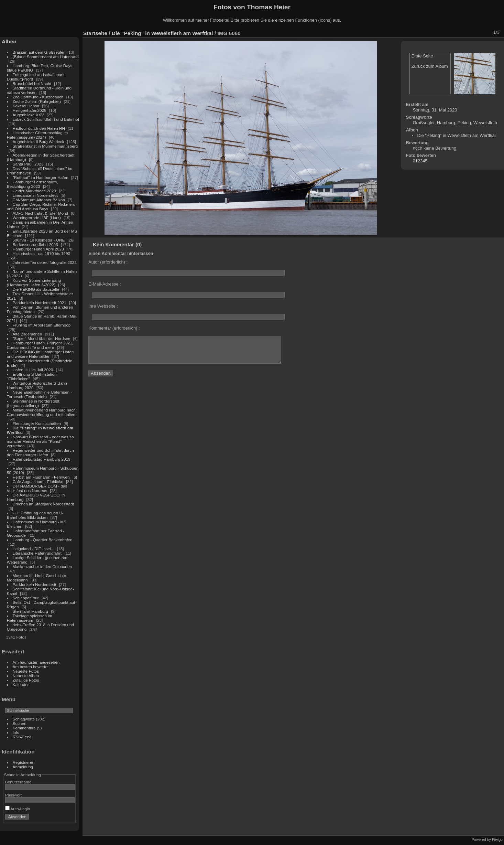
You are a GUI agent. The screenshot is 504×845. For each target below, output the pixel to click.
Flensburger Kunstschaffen (37, 423)
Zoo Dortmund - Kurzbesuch (38, 97)
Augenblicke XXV (28, 115)
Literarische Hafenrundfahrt (37, 553)
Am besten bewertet (31, 667)
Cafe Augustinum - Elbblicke (38, 482)
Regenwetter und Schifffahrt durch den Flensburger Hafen (40, 452)
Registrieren (24, 762)
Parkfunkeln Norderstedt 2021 (40, 303)
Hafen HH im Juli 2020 (33, 370)
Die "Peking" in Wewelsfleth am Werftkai (162, 33)
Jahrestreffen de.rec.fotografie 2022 (45, 262)
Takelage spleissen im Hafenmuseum (30, 618)
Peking (464, 123)
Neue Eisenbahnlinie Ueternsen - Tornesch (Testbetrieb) (39, 394)
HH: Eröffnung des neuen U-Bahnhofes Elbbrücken (35, 515)
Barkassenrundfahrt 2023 (35, 244)
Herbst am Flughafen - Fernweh (42, 477)
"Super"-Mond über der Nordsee (42, 338)
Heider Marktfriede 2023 (34, 191)
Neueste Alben (26, 676)
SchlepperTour (26, 598)
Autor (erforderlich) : (108, 262)
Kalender (21, 684)
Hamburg (446, 123)
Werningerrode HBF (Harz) (37, 218)
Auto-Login (18, 809)
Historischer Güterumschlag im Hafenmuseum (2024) (37, 135)
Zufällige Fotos (26, 680)
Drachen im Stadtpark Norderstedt (43, 504)
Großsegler (424, 123)
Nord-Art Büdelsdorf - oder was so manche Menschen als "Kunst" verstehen (40, 441)
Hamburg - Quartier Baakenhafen (43, 540)
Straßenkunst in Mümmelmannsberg (45, 146)
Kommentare (24, 728)
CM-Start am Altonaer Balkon (39, 200)
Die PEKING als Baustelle (36, 289)
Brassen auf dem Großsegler (39, 52)
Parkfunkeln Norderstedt (35, 584)
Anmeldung (23, 767)
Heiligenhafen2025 (30, 110)
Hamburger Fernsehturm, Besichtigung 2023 (32, 184)
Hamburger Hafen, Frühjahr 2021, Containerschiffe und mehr (40, 345)
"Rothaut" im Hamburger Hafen (41, 177)
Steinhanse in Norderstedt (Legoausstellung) (33, 403)
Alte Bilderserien (28, 334)
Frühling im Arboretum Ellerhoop (42, 325)
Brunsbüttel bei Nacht (32, 83)
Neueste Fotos (26, 671)
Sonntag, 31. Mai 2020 (435, 110)
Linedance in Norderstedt (35, 195)
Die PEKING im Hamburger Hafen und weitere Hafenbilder (40, 354)
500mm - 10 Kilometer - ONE (39, 240)
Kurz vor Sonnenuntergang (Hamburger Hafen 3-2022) (34, 282)
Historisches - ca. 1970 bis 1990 (41, 253)
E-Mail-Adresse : (105, 284)
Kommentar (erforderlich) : (114, 328)
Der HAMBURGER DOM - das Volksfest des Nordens (37, 488)
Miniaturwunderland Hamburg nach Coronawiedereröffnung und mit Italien (41, 412)
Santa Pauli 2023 (28, 164)
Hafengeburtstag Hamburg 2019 (42, 459)
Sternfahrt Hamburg (30, 611)
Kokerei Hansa (26, 106)
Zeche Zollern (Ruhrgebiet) (37, 101)
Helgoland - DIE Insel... (34, 549)
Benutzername (18, 782)
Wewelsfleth (485, 123)
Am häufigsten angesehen (36, 662)
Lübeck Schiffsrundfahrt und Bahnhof (46, 119)
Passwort (13, 795)
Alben (9, 41)
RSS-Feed (22, 737)
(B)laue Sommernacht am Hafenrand (46, 57)
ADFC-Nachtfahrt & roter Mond (41, 213)
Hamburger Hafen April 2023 (38, 249)
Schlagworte (24, 719)
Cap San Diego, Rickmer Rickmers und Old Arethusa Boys (41, 206)
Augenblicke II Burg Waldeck (39, 142)
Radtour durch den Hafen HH (39, 128)
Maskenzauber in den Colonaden (42, 566)
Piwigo (497, 839)
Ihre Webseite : (103, 306)
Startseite (95, 33)
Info (16, 732)
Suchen (20, 723)
